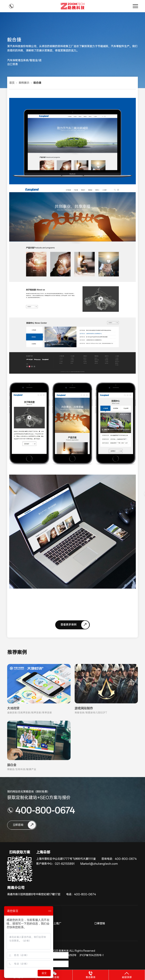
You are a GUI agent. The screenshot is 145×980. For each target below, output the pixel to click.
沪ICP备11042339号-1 (92, 955)
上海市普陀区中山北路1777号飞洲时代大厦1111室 (66, 859)
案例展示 (24, 83)
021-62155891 (65, 864)
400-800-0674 (126, 859)
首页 (12, 83)
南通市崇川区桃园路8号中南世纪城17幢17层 (34, 894)
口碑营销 (100, 924)
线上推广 (56, 924)
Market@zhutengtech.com (99, 864)
